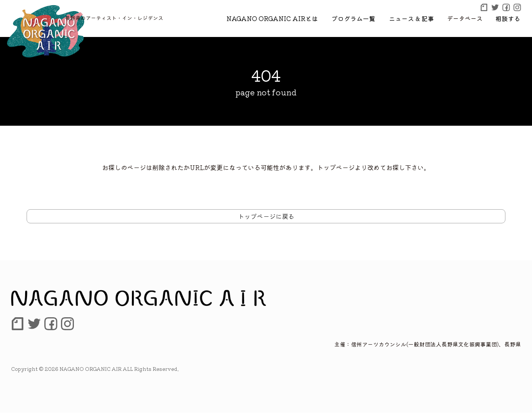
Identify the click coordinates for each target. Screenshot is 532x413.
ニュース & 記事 (415, 18)
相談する (509, 18)
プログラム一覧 (361, 18)
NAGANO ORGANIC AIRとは (284, 18)
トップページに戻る (266, 216)
